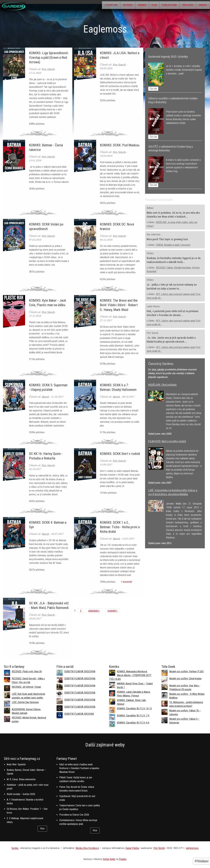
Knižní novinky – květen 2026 (21, 794)
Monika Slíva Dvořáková (87, 848)
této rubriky (158, 370)
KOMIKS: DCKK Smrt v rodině (120, 454)
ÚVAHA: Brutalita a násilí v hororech (173, 245)
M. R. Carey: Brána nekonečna (21, 779)
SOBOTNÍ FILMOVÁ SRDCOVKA (80, 671)
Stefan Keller (109, 859)
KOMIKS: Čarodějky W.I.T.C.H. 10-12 (134, 709)
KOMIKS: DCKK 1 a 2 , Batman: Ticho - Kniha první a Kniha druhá (120, 527)
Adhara (150, 208)
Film (145, 6)
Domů (7, 44)
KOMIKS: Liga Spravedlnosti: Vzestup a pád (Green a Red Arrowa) (49, 57)
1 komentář (126, 582)
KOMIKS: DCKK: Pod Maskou (120, 145)
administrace (192, 848)
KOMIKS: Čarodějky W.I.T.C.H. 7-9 (133, 716)
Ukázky (202, 6)
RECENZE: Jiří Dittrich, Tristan (26, 687)
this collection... (154, 235)
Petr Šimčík (159, 848)
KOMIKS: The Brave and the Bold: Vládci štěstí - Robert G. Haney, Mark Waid (119, 305)
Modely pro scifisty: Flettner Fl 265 (186, 671)
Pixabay (123, 859)
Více (42, 829)
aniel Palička (133, 848)
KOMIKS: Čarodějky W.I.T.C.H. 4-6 (133, 723)
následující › (94, 611)
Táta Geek (184, 6)
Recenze (113, 6)
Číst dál (153, 89)
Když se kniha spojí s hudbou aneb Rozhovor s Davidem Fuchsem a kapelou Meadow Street (79, 768)
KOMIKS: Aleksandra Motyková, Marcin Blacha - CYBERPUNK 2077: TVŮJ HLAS (130, 675)
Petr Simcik (48, 69)
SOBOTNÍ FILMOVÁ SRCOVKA (79, 714)
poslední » (113, 611)
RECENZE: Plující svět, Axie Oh (27, 671)
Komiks (130, 6)
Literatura (93, 6)
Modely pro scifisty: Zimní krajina (185, 679)
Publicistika (163, 6)
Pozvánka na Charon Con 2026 (74, 815)
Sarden (15, 848)
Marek (45, 397)
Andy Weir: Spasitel (16, 764)
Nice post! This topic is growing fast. (168, 239)
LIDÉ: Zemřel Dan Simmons (25, 702)
